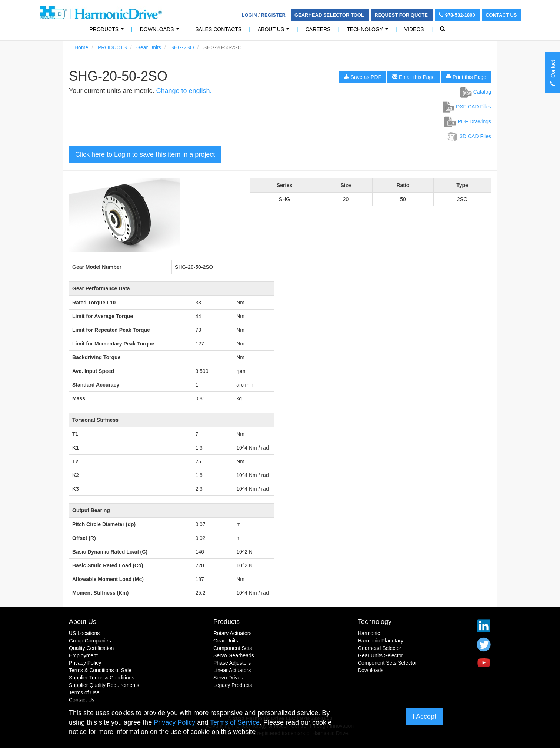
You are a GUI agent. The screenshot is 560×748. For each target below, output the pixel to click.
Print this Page (466, 77)
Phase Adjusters (232, 663)
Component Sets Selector (387, 663)
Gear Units (149, 47)
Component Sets (233, 648)
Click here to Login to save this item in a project (145, 154)
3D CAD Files (469, 136)
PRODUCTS (108, 31)
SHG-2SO (182, 47)
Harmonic (369, 633)
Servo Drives (228, 678)
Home (81, 47)
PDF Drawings (468, 121)
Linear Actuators (232, 670)
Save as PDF (363, 77)
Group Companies (90, 641)
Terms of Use (84, 692)
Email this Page (414, 77)
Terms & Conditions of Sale (100, 670)
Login (249, 15)
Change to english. (184, 91)
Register (273, 15)
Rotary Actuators (233, 633)
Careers (318, 29)
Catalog (476, 92)
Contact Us (501, 15)
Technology (369, 31)
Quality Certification (91, 648)
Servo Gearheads (234, 655)
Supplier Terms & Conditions (101, 678)
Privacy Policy (85, 663)
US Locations (84, 633)
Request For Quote (402, 15)
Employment (83, 655)
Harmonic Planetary (381, 641)
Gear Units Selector (380, 655)
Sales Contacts (218, 29)
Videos (414, 29)
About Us (275, 31)
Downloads (161, 31)
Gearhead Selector (380, 648)
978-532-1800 (458, 15)
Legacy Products (233, 685)
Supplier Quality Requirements (104, 685)
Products (226, 622)
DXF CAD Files (467, 107)
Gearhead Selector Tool (330, 15)
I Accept (424, 717)
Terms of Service (235, 722)
